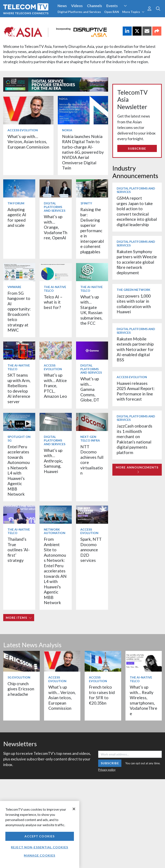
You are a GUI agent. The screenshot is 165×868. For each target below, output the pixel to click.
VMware (14, 287)
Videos (77, 6)
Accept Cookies (40, 836)
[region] (40, 834)
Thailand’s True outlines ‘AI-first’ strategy (19, 550)
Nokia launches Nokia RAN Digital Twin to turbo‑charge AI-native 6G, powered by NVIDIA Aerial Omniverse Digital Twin (83, 152)
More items (19, 618)
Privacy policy (107, 770)
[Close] (74, 809)
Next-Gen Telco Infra (90, 439)
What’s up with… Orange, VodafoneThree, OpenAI (56, 227)
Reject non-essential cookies (40, 847)
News (62, 6)
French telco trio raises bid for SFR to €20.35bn (102, 695)
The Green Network (134, 290)
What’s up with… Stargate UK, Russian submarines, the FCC (91, 310)
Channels (95, 6)
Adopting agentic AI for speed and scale (17, 217)
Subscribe (137, 148)
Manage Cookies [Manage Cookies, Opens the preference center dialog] (40, 855)
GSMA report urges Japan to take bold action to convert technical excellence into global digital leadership (137, 211)
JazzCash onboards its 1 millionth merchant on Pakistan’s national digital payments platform (134, 439)
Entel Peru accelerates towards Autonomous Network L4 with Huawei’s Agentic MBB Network (19, 470)
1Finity (86, 203)
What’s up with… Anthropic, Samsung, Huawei (53, 461)
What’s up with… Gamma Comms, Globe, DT (90, 389)
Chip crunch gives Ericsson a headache (21, 689)
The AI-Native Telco (55, 289)
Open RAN (112, 12)
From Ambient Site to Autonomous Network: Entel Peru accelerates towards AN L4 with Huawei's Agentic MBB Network (55, 571)
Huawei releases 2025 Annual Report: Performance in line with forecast (136, 391)
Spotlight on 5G (19, 439)
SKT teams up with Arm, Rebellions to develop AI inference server (19, 388)
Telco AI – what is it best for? (53, 302)
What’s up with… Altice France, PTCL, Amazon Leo (55, 386)
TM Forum (16, 203)
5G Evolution (19, 677)
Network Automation (55, 531)
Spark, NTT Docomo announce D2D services (91, 550)
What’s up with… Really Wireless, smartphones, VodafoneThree (144, 700)
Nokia (67, 130)
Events (112, 6)
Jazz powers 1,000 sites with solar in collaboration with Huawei (134, 304)
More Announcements (137, 469)
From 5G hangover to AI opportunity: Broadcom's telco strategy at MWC (19, 312)
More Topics (133, 12)
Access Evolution (23, 130)
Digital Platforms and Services (79, 12)
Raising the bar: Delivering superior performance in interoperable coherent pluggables (92, 231)
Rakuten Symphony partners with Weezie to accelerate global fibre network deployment (137, 262)
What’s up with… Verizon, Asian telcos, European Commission (28, 142)
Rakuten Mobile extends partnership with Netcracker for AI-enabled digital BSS (135, 349)
